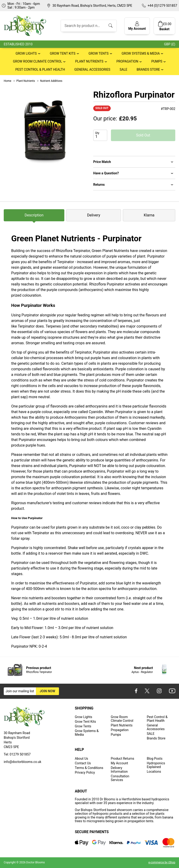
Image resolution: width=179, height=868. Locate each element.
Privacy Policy (85, 772)
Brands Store (148, 70)
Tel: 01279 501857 (17, 754)
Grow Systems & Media (141, 53)
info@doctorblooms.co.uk (22, 762)
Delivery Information (119, 770)
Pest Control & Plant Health (40, 70)
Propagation (127, 61)
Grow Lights (26, 53)
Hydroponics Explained (156, 765)
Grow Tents (99, 53)
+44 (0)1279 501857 (162, 6)
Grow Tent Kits (63, 53)
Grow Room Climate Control (38, 61)
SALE (123, 70)
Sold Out (143, 135)
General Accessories (92, 70)
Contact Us (83, 763)
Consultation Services (120, 778)
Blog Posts (155, 759)
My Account (119, 763)
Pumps (157, 61)
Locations (154, 772)
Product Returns (122, 759)
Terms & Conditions (89, 768)
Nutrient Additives (50, 81)
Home (7, 81)
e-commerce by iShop (162, 862)
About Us (81, 759)
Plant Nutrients (89, 61)
